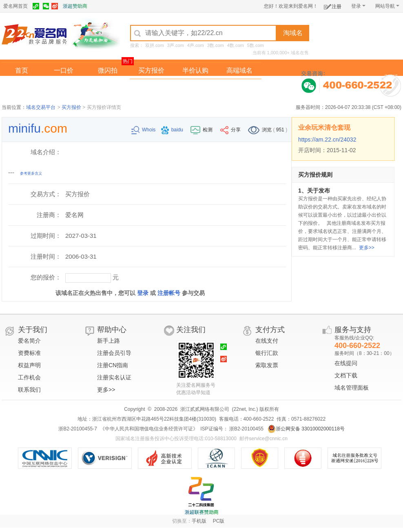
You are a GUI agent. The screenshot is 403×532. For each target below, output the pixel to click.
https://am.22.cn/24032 (327, 140)
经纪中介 (151, 87)
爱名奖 (239, 87)
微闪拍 (108, 70)
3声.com (176, 45)
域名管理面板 (352, 388)
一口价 (64, 70)
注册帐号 (169, 293)
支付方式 (270, 330)
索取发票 (267, 365)
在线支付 (267, 341)
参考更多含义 (31, 173)
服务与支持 (353, 330)
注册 (333, 5)
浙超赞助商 (75, 6)
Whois (144, 130)
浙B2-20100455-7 (78, 429)
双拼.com (155, 45)
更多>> (367, 248)
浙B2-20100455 (246, 429)
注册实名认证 (114, 377)
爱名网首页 (15, 6)
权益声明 (29, 365)
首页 (22, 70)
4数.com (236, 45)
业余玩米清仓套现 (324, 127)
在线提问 (346, 363)
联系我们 (29, 390)
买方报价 (151, 70)
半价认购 (195, 70)
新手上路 (108, 341)
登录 (358, 6)
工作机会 (29, 377)
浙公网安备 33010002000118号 (306, 429)
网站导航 (387, 6)
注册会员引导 (114, 353)
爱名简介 (29, 341)
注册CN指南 (113, 365)
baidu (173, 130)
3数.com (216, 45)
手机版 (199, 521)
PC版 (219, 521)
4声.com (196, 45)
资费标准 (29, 353)
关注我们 (191, 330)
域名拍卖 (195, 87)
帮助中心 (112, 330)
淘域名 (293, 33)
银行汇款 (267, 353)
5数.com (256, 45)
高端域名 (239, 70)
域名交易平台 (41, 107)
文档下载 (346, 375)
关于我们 (33, 330)
